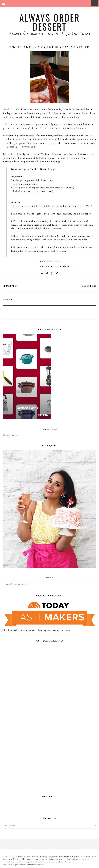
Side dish (62, 267)
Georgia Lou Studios (55, 857)
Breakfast (45, 267)
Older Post (89, 286)
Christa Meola (88, 857)
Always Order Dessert (50, 22)
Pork (54, 267)
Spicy (70, 267)
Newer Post (10, 286)
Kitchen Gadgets (10, 435)
